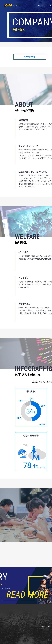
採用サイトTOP (45, 627)
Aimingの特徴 (30, 57)
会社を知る (41, 6)
